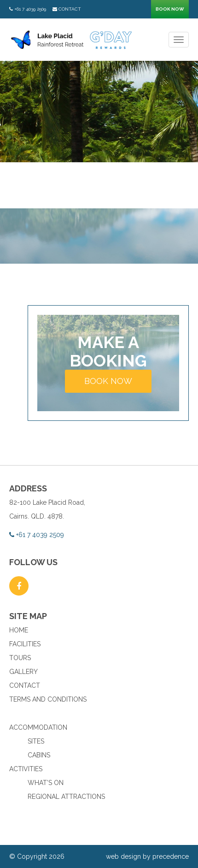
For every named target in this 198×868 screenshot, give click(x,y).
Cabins (39, 755)
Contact (67, 9)
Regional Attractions (66, 797)
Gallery (23, 672)
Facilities (25, 644)
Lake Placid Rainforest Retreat (72, 40)
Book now (170, 9)
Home (19, 630)
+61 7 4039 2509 (28, 9)
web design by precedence (147, 856)
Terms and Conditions (48, 699)
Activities (26, 769)
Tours (20, 658)
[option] (99, 112)
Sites (36, 741)
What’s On (46, 783)
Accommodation (38, 727)
